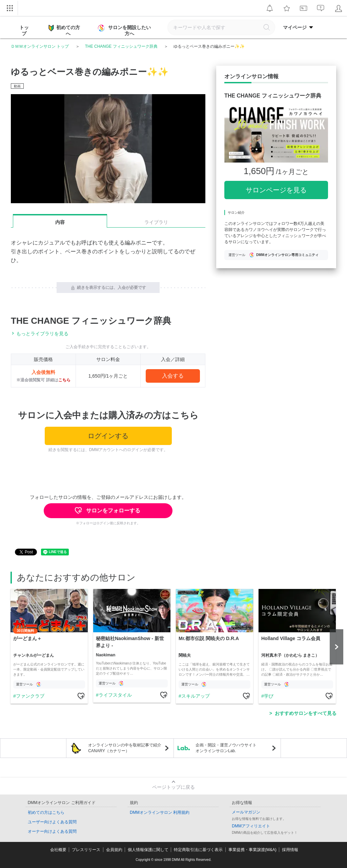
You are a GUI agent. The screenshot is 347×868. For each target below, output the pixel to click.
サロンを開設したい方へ (125, 30)
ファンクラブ (30, 696)
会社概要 (58, 850)
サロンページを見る (276, 190)
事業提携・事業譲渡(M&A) (252, 850)
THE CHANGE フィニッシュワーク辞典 (121, 46)
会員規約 (114, 850)
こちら (64, 380)
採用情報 (290, 850)
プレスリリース (86, 850)
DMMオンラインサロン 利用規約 (160, 812)
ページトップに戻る (173, 787)
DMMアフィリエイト (251, 826)
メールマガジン (246, 812)
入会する (173, 376)
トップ (24, 30)
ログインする (108, 436)
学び (269, 696)
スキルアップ (196, 696)
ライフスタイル (115, 695)
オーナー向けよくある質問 (52, 831)
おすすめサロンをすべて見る (306, 713)
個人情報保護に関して (148, 850)
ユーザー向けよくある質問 (52, 822)
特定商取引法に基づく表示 (198, 850)
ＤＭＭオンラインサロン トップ (40, 46)
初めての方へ (64, 30)
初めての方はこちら (46, 812)
